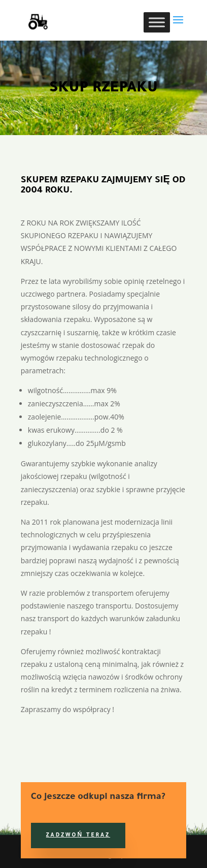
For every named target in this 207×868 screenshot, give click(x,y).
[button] (178, 26)
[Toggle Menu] (157, 22)
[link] (36, 20)
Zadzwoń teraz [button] (78, 835)
